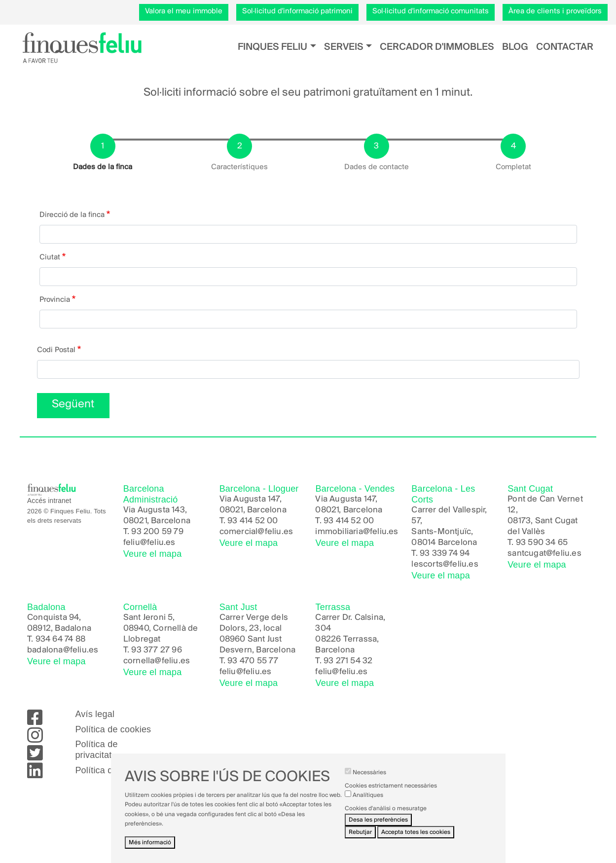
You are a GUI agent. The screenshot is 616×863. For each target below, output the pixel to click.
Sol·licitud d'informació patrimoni (297, 11)
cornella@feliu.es (157, 661)
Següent (73, 404)
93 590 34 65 (542, 543)
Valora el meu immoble (184, 11)
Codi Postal (56, 350)
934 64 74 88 (60, 639)
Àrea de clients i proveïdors (555, 11)
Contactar (565, 47)
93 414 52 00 (253, 521)
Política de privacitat (96, 750)
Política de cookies (113, 729)
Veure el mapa (153, 554)
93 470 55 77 (253, 661)
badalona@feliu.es (63, 650)
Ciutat (50, 257)
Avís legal (95, 714)
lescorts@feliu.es (445, 564)
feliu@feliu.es (149, 543)
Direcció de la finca (72, 215)
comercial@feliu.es (256, 532)
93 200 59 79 (157, 532)
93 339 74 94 (445, 554)
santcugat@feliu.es (544, 554)
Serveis (344, 47)
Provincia (55, 300)
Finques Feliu (272, 47)
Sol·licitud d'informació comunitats (431, 11)
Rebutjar (360, 841)
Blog (515, 47)
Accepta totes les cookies (416, 841)
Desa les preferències (378, 828)
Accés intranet (49, 501)
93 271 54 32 (348, 661)
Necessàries (369, 781)
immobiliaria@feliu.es (357, 532)
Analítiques (368, 804)
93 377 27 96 (156, 650)
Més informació (150, 851)
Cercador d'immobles (437, 47)
